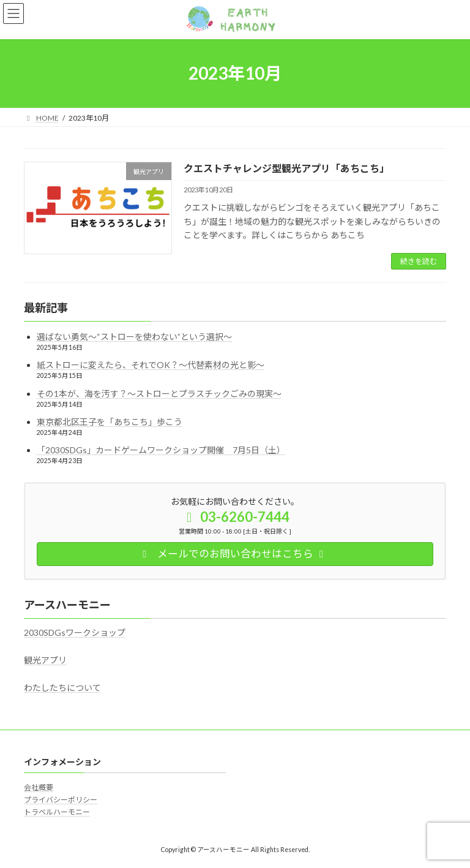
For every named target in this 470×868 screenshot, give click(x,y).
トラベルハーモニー (57, 812)
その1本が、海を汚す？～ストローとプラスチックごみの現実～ (159, 394)
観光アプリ (45, 660)
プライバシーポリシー (61, 800)
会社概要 (39, 787)
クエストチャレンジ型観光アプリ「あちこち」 (286, 168)
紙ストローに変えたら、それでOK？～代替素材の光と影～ (151, 365)
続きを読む (419, 261)
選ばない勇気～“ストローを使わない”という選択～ (134, 337)
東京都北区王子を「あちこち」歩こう (110, 422)
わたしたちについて (62, 688)
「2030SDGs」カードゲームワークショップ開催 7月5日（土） (161, 450)
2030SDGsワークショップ (75, 632)
